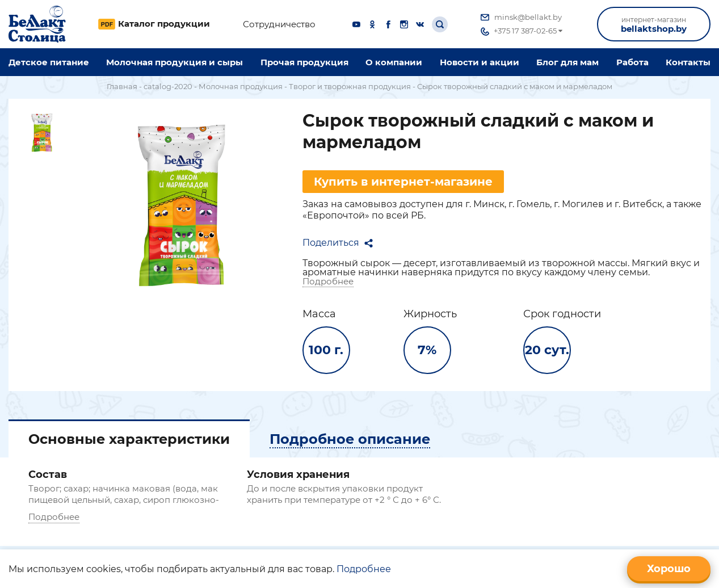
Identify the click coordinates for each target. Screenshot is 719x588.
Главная (122, 86)
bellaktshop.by (654, 25)
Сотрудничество (279, 24)
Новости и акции (480, 62)
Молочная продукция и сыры (175, 62)
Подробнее (328, 281)
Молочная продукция (241, 86)
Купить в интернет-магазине (403, 182)
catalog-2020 (168, 86)
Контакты (688, 62)
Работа (632, 62)
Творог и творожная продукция (350, 86)
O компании (394, 62)
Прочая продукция (304, 62)
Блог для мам (567, 62)
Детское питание (49, 62)
